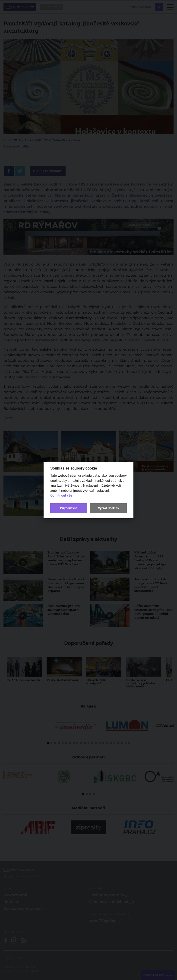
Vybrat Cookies (108, 508)
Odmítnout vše (61, 496)
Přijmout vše (69, 508)
